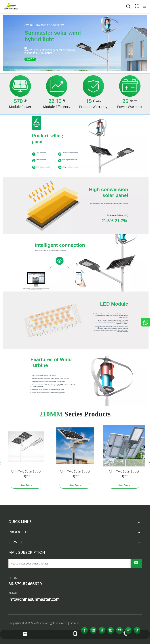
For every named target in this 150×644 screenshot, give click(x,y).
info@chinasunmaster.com (34, 599)
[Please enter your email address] (68, 564)
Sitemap (75, 623)
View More (26, 485)
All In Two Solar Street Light (26, 474)
